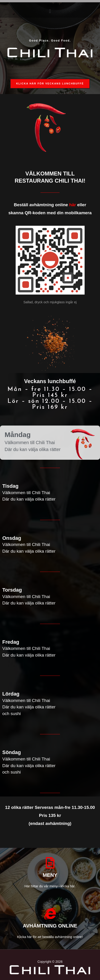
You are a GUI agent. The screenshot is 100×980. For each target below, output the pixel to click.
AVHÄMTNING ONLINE (50, 926)
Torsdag (12, 590)
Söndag (12, 752)
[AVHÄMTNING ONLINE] (50, 913)
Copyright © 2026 (50, 962)
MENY (50, 875)
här (73, 205)
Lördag (11, 694)
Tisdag (10, 486)
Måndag (18, 435)
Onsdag (12, 538)
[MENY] (50, 863)
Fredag (11, 642)
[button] (50, 11)
